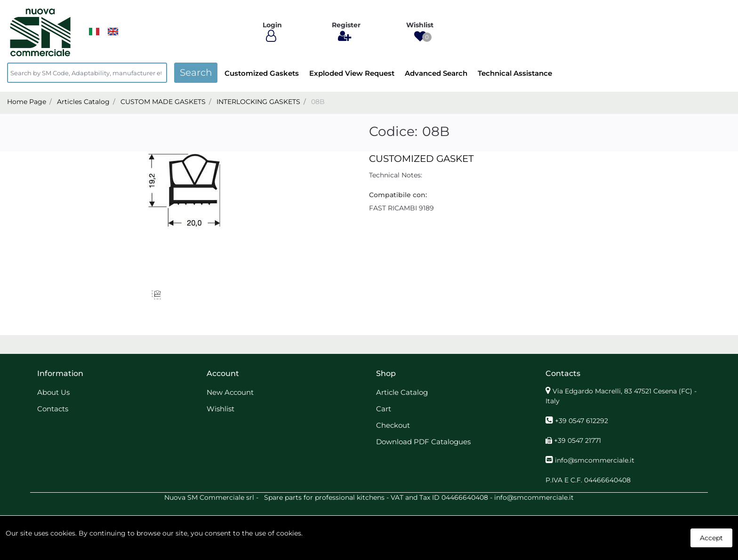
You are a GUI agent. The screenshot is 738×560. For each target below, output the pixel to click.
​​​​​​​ (94, 32)
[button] (420, 36)
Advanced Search (436, 73)
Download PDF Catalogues (423, 442)
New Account (230, 392)
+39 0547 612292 (582, 421)
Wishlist (221, 409)
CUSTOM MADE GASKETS (163, 102)
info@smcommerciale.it (595, 460)
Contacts (53, 409)
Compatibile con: (398, 195)
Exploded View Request (352, 73)
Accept (711, 538)
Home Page (27, 102)
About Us (53, 392)
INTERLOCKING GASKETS (258, 102)
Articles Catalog (83, 102)
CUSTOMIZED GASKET (421, 159)
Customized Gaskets (262, 73)
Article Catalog (402, 392)
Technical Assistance (515, 73)
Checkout (393, 425)
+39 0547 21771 (578, 440)
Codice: (393, 131)
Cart (384, 409)
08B (318, 102)
